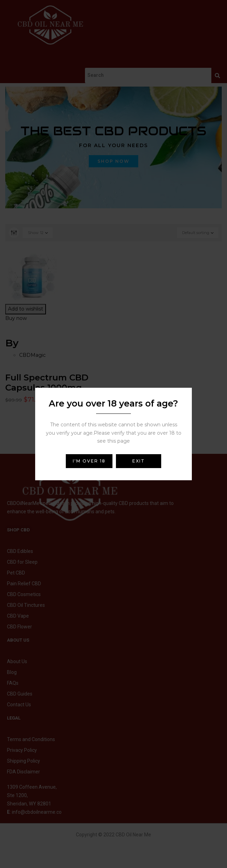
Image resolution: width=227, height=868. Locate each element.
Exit (139, 461)
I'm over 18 (89, 461)
